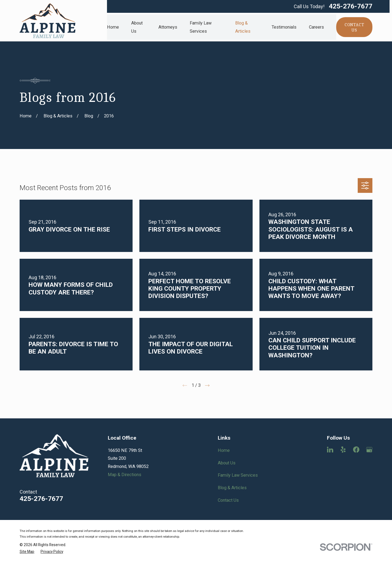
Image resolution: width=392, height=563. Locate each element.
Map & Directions (125, 475)
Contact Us (228, 500)
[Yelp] (343, 450)
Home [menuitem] (113, 27)
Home (224, 450)
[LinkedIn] (330, 450)
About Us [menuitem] (137, 27)
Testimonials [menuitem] (284, 27)
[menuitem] (27, 552)
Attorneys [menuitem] (168, 27)
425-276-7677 (351, 6)
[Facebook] (356, 450)
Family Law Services (238, 475)
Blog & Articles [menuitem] (243, 27)
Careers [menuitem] (316, 27)
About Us (227, 463)
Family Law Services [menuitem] (201, 27)
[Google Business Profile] (369, 450)
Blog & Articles (232, 488)
